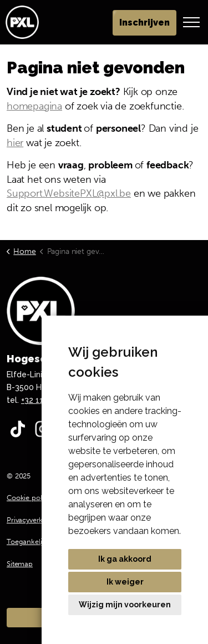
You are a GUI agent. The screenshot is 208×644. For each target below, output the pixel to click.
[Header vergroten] (191, 22)
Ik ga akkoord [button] (125, 559)
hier (15, 143)
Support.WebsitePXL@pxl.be (69, 193)
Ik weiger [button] (125, 582)
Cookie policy (29, 498)
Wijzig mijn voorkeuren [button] (125, 605)
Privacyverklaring (34, 520)
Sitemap (20, 564)
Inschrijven (144, 23)
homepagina (34, 106)
